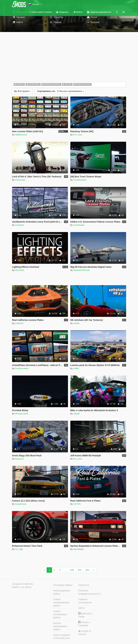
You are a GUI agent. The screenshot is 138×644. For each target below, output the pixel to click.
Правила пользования (85, 601)
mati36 (76, 323)
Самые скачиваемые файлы (60, 614)
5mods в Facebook (84, 624)
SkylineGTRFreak (81, 270)
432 (87, 570)
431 (80, 570)
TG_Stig (19, 549)
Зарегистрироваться (99, 12)
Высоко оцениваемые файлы (60, 626)
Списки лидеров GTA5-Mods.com (62, 637)
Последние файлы (63, 585)
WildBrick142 (21, 135)
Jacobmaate (79, 225)
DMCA (82, 608)
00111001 (20, 270)
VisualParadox (80, 180)
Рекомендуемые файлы (62, 592)
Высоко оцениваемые (60, 91)
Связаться (84, 585)
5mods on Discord (85, 633)
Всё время (22, 91)
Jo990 (76, 368)
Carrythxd (19, 225)
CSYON (77, 504)
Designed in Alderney (23, 584)
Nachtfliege (78, 549)
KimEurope (20, 180)
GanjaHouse (21, 504)
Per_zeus (78, 135)
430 (72, 570)
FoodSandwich (22, 368)
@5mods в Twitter (85, 615)
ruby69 (76, 414)
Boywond (19, 459)
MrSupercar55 (22, 414)
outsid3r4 (19, 323)
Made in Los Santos (22, 587)
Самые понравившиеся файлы (61, 602)
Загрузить (63, 12)
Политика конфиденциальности (89, 592)
